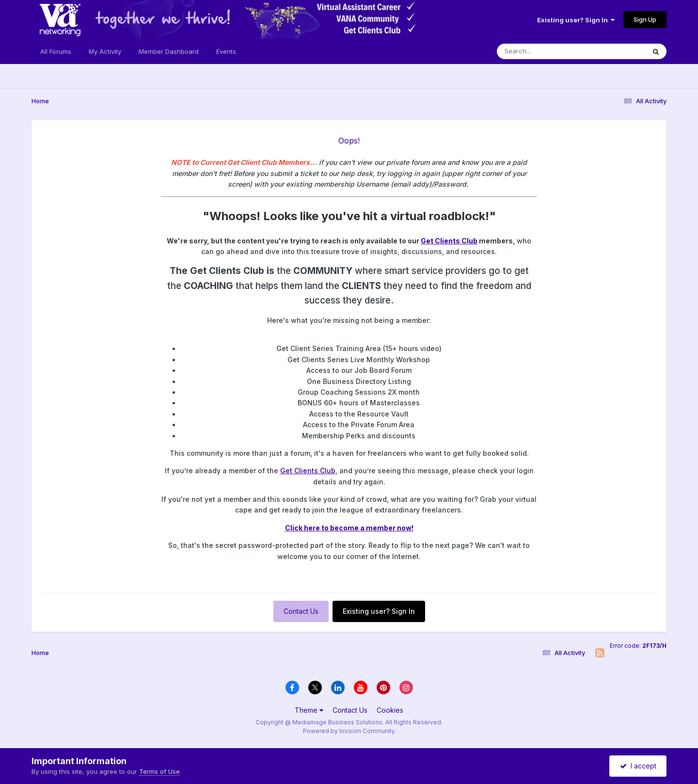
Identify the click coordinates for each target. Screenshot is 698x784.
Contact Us (301, 611)
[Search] (545, 51)
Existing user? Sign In (576, 20)
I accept (638, 766)
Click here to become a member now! (349, 528)
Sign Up (645, 19)
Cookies (390, 710)
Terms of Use (159, 771)
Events (226, 51)
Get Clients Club (449, 241)
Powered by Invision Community (349, 731)
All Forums (56, 51)
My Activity (105, 51)
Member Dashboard (169, 51)
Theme (309, 710)
